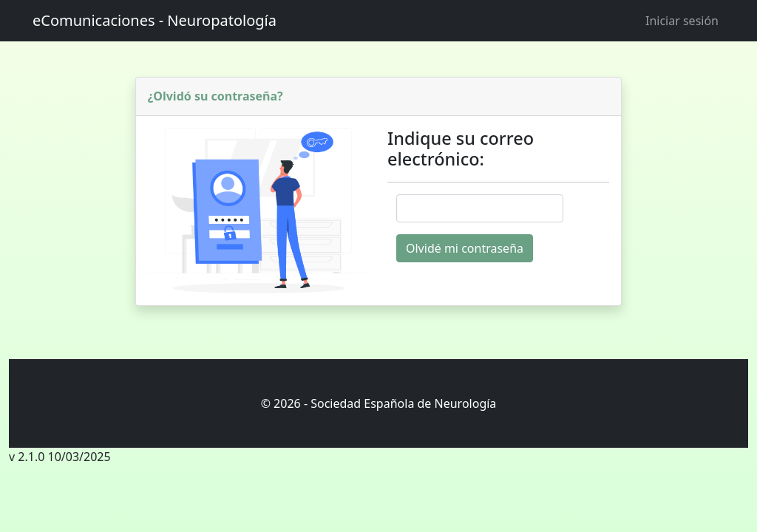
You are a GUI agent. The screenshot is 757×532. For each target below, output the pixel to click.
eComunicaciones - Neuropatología (155, 20)
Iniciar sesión (682, 21)
